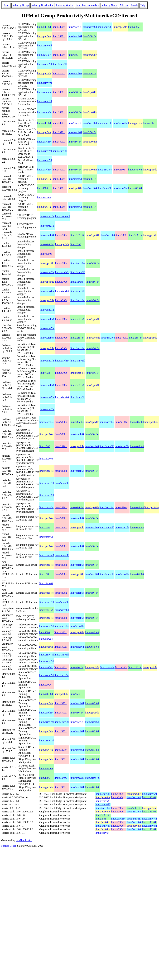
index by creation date (87, 5)
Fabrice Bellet (9, 846)
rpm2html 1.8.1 (24, 840)
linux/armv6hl (45, 46)
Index (7, 5)
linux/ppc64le (120, 27)
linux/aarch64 (90, 27)
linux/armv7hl (105, 27)
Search (134, 5)
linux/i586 (133, 27)
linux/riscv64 (75, 27)
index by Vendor (65, 5)
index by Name (109, 5)
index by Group (20, 5)
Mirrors (124, 5)
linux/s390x (59, 27)
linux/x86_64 (44, 27)
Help (143, 5)
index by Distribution (42, 5)
